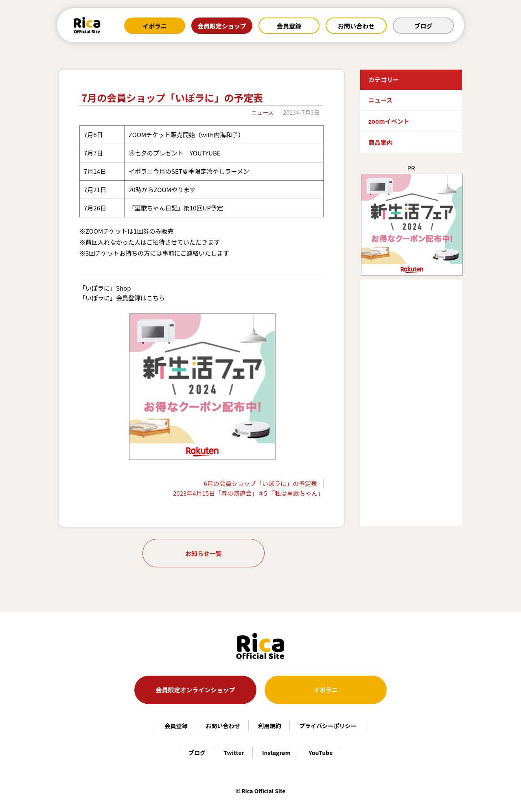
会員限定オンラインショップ (195, 690)
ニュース (263, 112)
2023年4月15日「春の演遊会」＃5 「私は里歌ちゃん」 (248, 493)
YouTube (321, 753)
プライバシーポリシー (328, 726)
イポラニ (155, 26)
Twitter (234, 753)
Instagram (276, 753)
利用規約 (269, 726)
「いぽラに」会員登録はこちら (122, 298)
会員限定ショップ (222, 26)
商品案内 (381, 142)
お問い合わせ (356, 26)
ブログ (423, 26)
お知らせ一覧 (204, 553)
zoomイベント (389, 121)
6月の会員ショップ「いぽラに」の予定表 (260, 483)
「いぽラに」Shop (105, 288)
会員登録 (289, 26)
